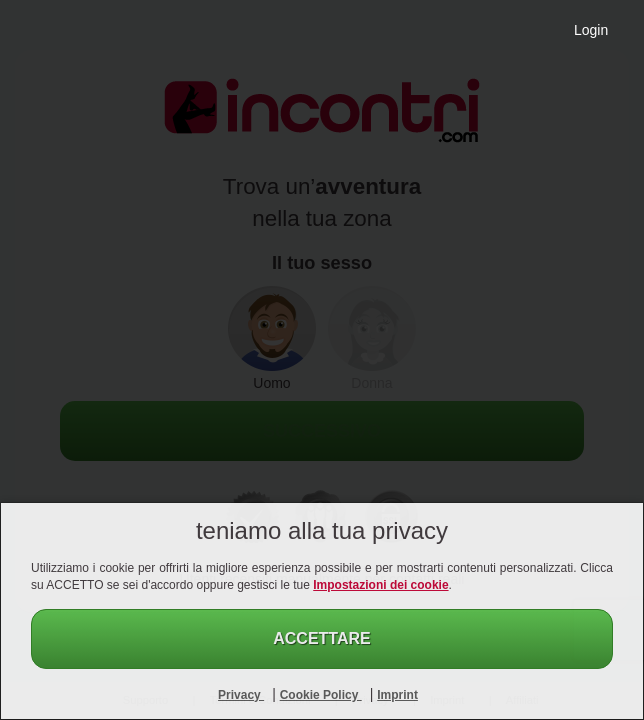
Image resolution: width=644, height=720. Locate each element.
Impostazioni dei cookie (380, 585)
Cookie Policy (321, 695)
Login (591, 30)
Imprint (397, 695)
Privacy (241, 695)
